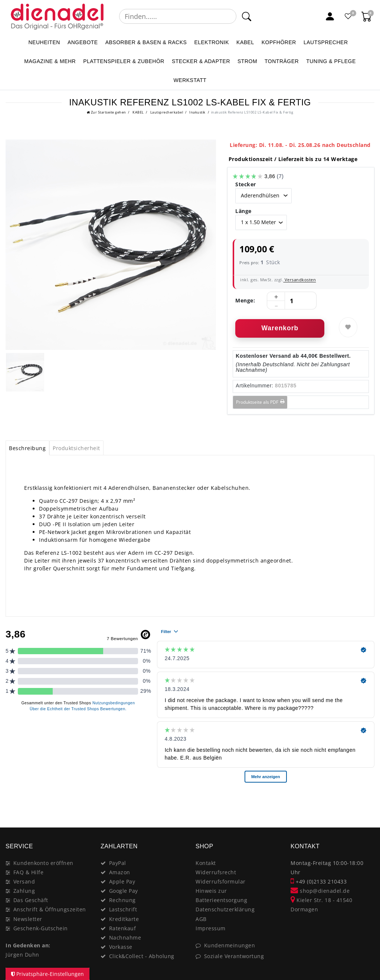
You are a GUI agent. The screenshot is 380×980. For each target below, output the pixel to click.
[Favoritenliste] (348, 16)
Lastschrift (123, 909)
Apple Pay (122, 881)
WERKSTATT (190, 80)
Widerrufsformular (221, 881)
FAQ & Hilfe (29, 872)
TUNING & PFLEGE (331, 61)
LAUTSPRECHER (326, 42)
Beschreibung (27, 448)
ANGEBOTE (83, 42)
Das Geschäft (31, 900)
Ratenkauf (123, 928)
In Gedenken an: (28, 945)
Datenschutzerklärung (225, 909)
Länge (243, 211)
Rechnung (122, 900)
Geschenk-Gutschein (41, 928)
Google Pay (124, 891)
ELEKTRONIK (212, 42)
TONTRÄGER (282, 61)
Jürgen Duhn (22, 955)
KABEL (245, 42)
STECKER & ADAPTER (201, 61)
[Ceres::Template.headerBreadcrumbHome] (107, 112)
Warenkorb (280, 328)
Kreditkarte (124, 919)
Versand (24, 881)
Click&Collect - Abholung (142, 956)
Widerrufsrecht (216, 872)
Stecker (246, 184)
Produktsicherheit (76, 448)
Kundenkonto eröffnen (43, 863)
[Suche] (246, 16)
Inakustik (197, 112)
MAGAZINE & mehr (50, 61)
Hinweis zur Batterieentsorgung (221, 895)
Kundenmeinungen (230, 945)
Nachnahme (125, 938)
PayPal (118, 863)
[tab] (27, 448)
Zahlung (24, 891)
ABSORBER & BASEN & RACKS (146, 42)
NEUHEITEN (44, 42)
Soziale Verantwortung (234, 956)
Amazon (120, 872)
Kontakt (206, 863)
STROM (247, 61)
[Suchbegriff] (178, 16)
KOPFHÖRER (279, 42)
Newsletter (28, 919)
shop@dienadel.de (320, 891)
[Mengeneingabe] (292, 301)
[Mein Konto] (330, 16)
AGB (201, 919)
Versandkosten (299, 280)
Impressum (211, 928)
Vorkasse (121, 947)
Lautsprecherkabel (166, 112)
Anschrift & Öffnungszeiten (50, 909)
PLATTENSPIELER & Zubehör (124, 61)
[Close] (365, 801)
